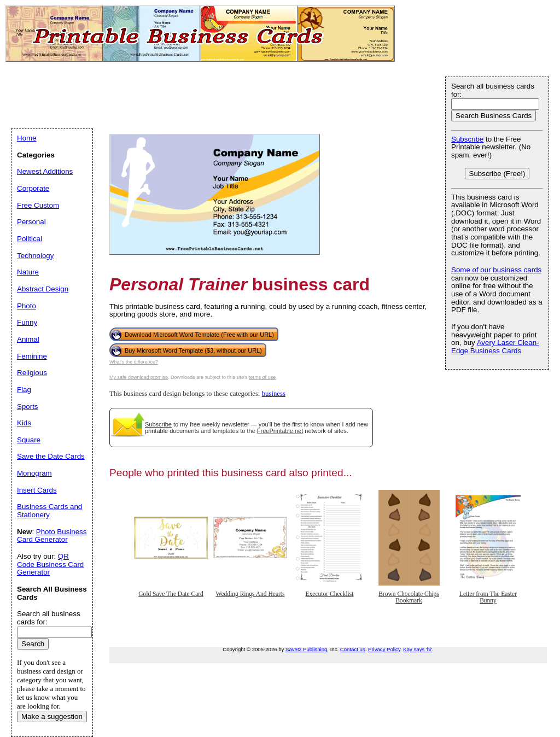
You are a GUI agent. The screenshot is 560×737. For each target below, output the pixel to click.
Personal (31, 222)
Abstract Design (43, 289)
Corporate (33, 188)
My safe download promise (139, 377)
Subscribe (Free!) (497, 174)
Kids (24, 423)
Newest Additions (45, 171)
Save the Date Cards (51, 456)
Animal (28, 339)
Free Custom (38, 205)
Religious (32, 373)
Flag (24, 390)
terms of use (262, 377)
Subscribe (158, 424)
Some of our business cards (496, 270)
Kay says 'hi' (418, 649)
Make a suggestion (52, 716)
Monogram (34, 473)
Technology (35, 256)
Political (30, 239)
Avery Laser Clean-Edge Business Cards (495, 347)
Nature (28, 272)
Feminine (32, 356)
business (274, 394)
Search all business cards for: (493, 90)
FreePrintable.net (280, 431)
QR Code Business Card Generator (50, 564)
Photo (27, 306)
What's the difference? (134, 362)
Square (29, 440)
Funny (27, 322)
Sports (28, 406)
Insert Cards (37, 490)
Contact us (353, 649)
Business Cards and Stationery (49, 511)
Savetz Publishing (306, 649)
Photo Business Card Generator (52, 536)
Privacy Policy (384, 649)
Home (27, 138)
